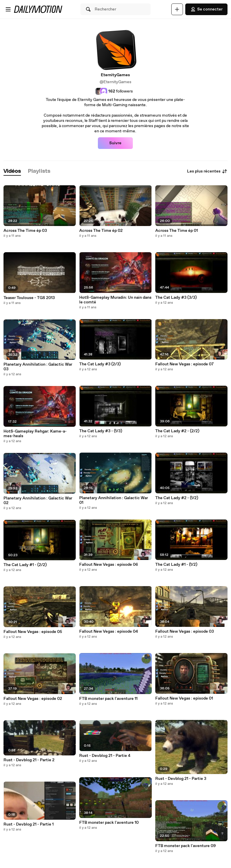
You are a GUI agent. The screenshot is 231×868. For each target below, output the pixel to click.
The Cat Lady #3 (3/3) (176, 298)
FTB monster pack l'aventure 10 (109, 823)
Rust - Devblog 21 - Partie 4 (105, 756)
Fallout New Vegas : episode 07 (185, 364)
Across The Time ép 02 (101, 231)
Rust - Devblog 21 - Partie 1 (29, 824)
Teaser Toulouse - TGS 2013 (29, 298)
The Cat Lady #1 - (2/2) (25, 565)
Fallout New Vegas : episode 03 (185, 632)
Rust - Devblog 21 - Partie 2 (29, 760)
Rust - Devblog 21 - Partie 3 (181, 779)
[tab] (12, 171)
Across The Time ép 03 (25, 231)
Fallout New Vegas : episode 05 (33, 632)
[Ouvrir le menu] (8, 9)
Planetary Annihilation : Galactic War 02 (38, 501)
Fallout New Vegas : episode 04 (109, 632)
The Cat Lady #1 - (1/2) (176, 565)
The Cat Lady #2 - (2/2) (177, 431)
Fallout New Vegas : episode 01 (184, 698)
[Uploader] (177, 9)
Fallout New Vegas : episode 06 (109, 565)
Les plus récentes (207, 171)
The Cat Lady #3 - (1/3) (101, 431)
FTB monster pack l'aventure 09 (186, 846)
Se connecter (206, 9)
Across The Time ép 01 (177, 231)
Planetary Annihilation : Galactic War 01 (114, 500)
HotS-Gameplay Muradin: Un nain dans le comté (115, 300)
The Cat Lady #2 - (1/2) (177, 498)
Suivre (115, 143)
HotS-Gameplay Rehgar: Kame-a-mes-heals (35, 434)
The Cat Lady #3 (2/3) (100, 364)
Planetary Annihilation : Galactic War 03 (38, 367)
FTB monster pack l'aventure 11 (108, 699)
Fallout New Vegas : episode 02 (33, 699)
